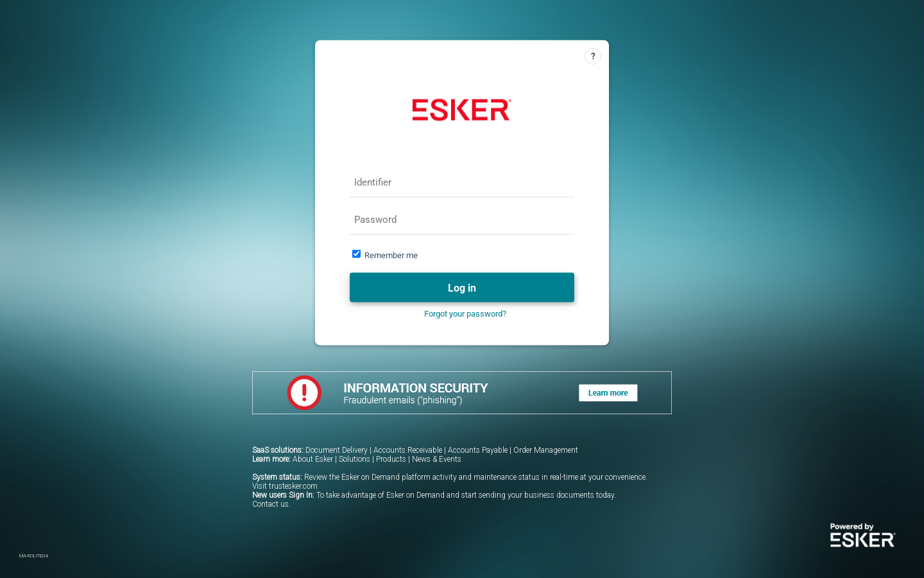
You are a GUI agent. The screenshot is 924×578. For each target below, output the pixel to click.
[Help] (593, 57)
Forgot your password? (465, 314)
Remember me (391, 255)
